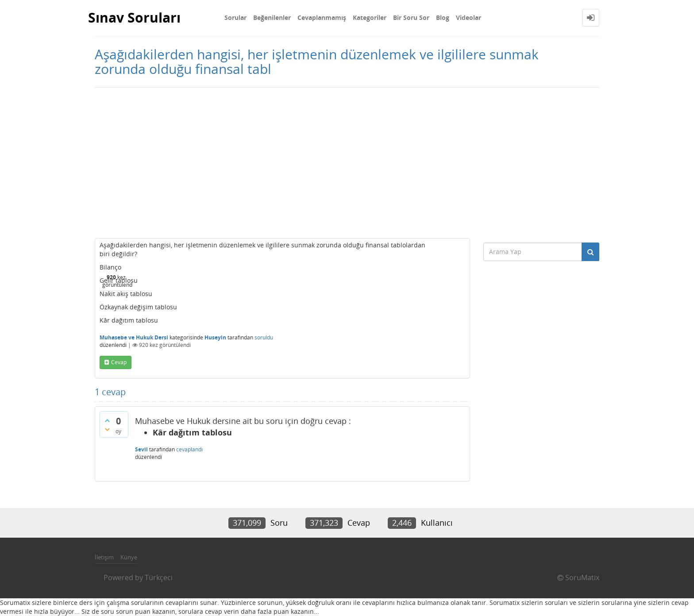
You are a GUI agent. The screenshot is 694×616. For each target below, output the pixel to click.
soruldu (264, 337)
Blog (443, 17)
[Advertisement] (347, 163)
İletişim (104, 557)
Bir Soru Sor (411, 17)
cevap (119, 362)
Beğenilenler (272, 17)
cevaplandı (189, 449)
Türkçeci (159, 577)
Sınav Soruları (134, 17)
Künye (129, 557)
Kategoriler (370, 17)
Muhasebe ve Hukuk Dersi (134, 337)
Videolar (468, 17)
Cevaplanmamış (322, 17)
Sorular (235, 17)
